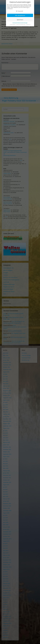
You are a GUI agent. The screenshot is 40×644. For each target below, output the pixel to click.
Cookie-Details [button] (13, 25)
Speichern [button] (20, 20)
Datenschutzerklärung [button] (21, 25)
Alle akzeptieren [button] (20, 15)
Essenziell (19, 11)
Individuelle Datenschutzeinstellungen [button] (20, 23)
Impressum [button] (28, 25)
